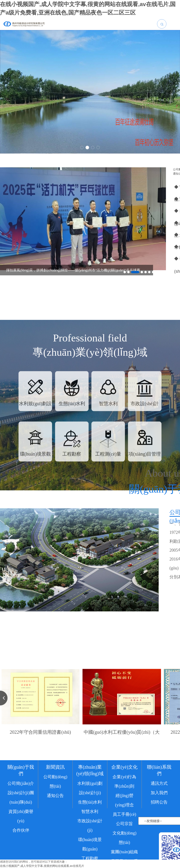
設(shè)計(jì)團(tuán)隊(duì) (21, 828)
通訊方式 (159, 814)
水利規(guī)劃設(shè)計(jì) (90, 819)
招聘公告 (159, 833)
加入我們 (159, 824)
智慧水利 (90, 842)
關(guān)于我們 (21, 801)
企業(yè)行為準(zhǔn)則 (124, 812)
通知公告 (55, 827)
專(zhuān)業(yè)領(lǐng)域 (90, 801)
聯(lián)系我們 (159, 801)
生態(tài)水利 (90, 833)
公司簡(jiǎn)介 (21, 814)
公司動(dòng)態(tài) (55, 812)
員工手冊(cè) (124, 845)
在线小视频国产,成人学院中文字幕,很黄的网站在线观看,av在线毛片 (42, 866)
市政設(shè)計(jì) (90, 857)
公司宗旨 (124, 855)
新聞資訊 (55, 798)
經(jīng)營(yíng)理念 (124, 831)
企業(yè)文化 (124, 798)
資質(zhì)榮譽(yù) (21, 847)
